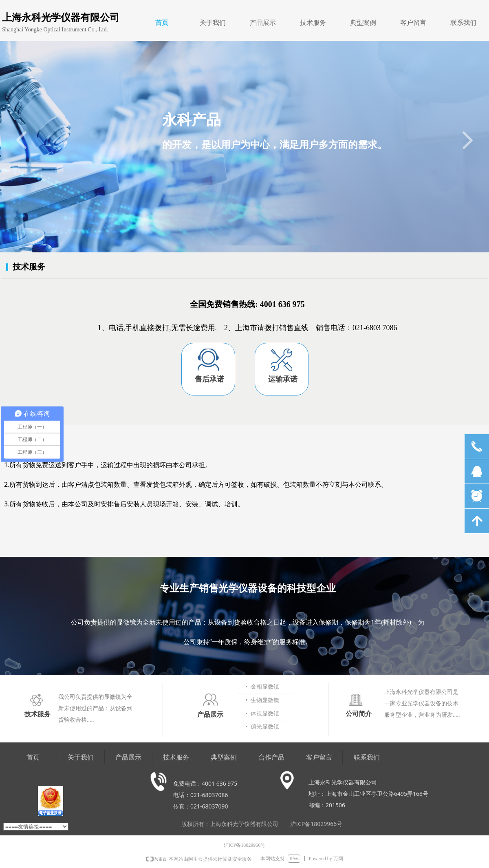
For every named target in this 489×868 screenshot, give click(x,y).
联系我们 (463, 23)
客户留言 (413, 23)
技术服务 (313, 23)
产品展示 (263, 23)
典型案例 (363, 23)
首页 (162, 23)
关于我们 (213, 23)
